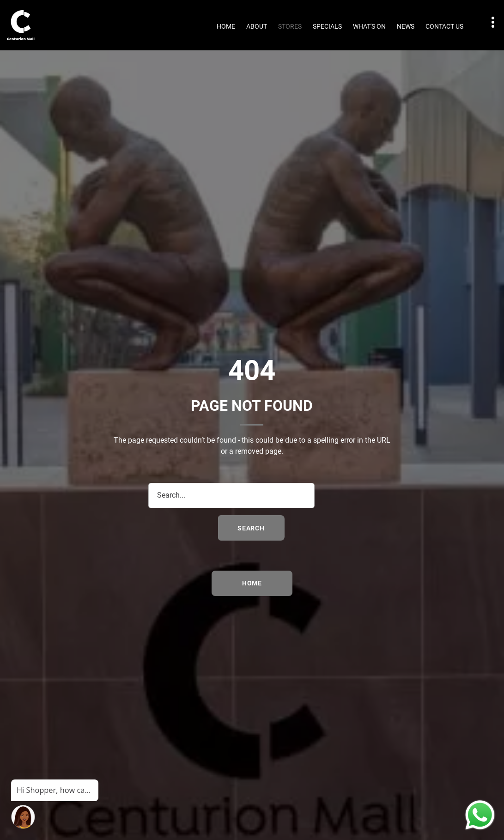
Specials (327, 26)
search (251, 528)
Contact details (488, 22)
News (406, 26)
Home (226, 26)
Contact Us (444, 26)
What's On (369, 26)
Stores (290, 26)
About (257, 26)
